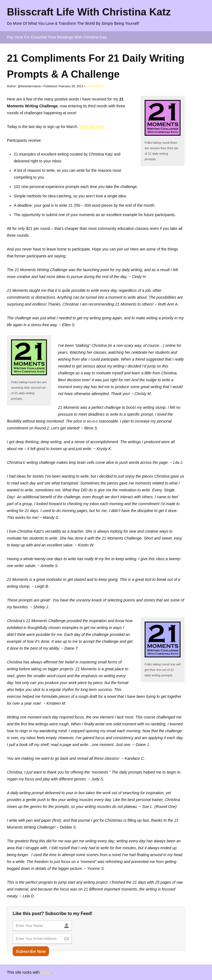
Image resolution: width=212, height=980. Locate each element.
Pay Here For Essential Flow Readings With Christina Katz (57, 37)
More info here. (92, 127)
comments (94, 86)
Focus (46, 972)
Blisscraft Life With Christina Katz (89, 12)
